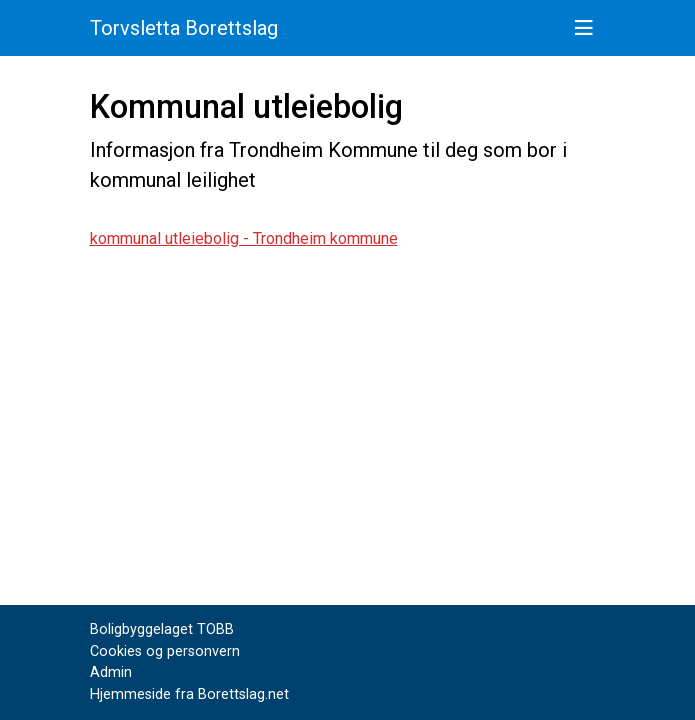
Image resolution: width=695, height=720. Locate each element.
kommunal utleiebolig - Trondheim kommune (244, 238)
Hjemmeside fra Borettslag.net (189, 694)
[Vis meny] (584, 28)
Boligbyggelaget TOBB (162, 629)
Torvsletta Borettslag (184, 28)
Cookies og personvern (165, 651)
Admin (111, 672)
